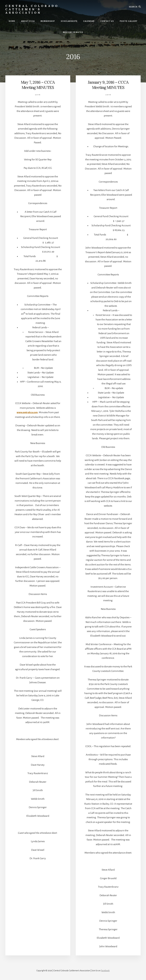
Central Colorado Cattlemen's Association (32, 9)
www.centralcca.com (27, 412)
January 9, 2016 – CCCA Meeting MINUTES (108, 85)
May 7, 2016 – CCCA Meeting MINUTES (38, 85)
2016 (38, 95)
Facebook (105, 970)
